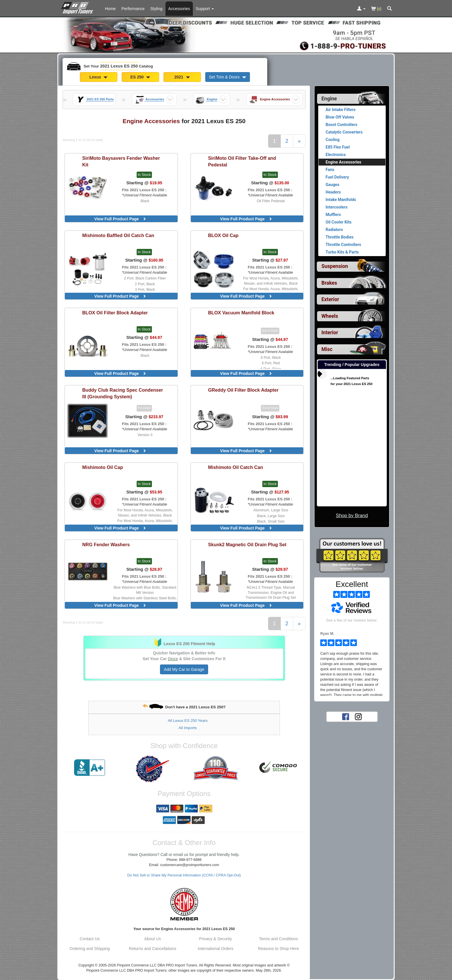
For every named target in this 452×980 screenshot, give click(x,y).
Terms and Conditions (278, 939)
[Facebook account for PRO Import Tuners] (346, 716)
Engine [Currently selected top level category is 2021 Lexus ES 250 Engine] (329, 99)
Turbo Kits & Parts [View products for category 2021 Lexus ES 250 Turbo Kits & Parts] (342, 252)
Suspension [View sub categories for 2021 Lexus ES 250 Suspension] (335, 266)
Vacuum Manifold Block (241, 313)
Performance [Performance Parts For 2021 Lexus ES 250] (133, 9)
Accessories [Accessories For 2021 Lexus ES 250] (179, 9)
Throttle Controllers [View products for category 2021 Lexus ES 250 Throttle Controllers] (343, 245)
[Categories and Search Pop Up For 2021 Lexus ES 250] (389, 9)
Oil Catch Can (236, 467)
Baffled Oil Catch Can (118, 235)
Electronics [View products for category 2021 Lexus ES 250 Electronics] (336, 155)
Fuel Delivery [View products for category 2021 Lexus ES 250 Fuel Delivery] (337, 177)
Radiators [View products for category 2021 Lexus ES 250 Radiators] (334, 230)
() (376, 9)
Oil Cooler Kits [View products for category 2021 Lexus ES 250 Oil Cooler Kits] (339, 222)
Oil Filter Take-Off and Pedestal (242, 161)
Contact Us (90, 939)
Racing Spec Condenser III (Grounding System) (123, 393)
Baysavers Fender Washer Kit (121, 161)
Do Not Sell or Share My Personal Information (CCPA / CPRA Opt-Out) (184, 875)
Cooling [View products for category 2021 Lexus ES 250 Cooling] (333, 140)
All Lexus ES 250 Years (188, 721)
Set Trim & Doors (228, 77)
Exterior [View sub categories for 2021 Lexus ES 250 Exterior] (330, 299)
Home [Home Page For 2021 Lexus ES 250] (110, 9)
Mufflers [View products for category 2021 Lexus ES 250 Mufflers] (333, 215)
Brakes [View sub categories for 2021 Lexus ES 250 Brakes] (329, 283)
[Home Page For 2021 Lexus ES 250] (78, 7)
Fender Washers (106, 545)
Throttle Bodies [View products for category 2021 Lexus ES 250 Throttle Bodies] (340, 237)
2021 (182, 77)
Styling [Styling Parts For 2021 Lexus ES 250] (157, 9)
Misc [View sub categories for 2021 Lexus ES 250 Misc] (327, 349)
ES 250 (140, 77)
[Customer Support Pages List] (205, 9)
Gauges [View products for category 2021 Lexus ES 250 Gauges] (333, 185)
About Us (153, 939)
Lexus (98, 77)
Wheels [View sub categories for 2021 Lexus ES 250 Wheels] (330, 316)
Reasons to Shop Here (278, 949)
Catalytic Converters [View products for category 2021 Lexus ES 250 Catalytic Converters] (344, 132)
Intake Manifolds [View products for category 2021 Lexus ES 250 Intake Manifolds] (341, 200)
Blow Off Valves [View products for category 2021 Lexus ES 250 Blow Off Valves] (340, 117)
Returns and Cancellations (152, 949)
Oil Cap (223, 235)
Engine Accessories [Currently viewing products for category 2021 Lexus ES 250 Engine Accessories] (344, 162)
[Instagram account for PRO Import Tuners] (358, 716)
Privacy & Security (216, 939)
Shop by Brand (352, 516)
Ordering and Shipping (90, 949)
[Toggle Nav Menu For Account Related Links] (361, 9)
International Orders (216, 949)
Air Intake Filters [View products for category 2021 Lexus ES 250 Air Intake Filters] (341, 110)
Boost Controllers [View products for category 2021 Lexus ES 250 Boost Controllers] (342, 125)
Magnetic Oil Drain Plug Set (247, 545)
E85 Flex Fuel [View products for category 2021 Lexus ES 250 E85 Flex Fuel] (338, 147)
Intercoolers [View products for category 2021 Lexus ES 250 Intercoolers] (337, 207)
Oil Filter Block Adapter (115, 313)
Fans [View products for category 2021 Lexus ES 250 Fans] (330, 170)
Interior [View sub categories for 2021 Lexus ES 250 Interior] (330, 333)
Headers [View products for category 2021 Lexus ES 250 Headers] (333, 192)
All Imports (188, 728)
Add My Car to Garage (184, 669)
